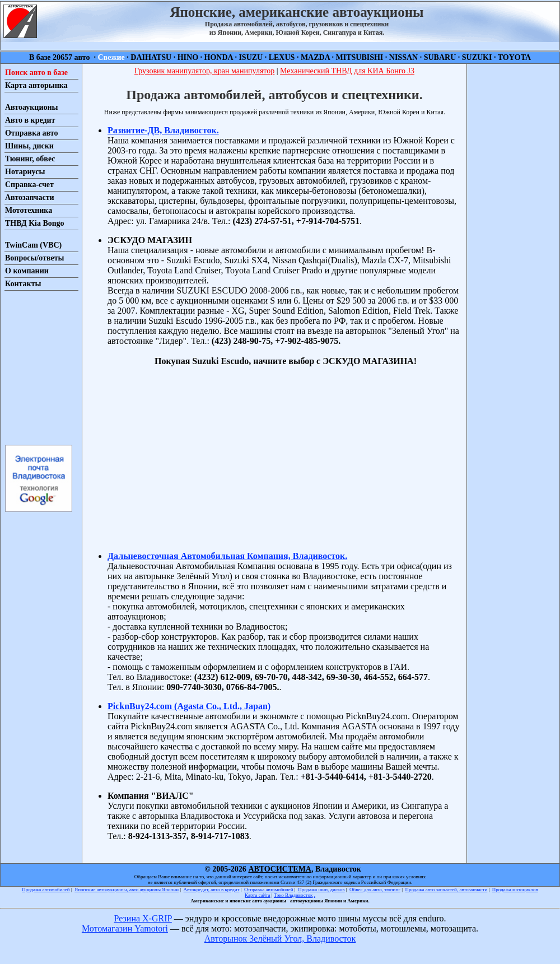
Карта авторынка (36, 85)
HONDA (219, 57)
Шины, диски (29, 146)
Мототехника (29, 210)
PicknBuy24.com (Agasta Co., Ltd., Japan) (189, 706)
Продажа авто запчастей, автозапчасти (447, 890)
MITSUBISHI (360, 57)
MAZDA (315, 57)
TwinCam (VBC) (33, 245)
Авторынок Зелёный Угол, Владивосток (280, 939)
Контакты (23, 284)
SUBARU (440, 57)
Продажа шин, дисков (321, 890)
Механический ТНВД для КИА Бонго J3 (347, 71)
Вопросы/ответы (35, 258)
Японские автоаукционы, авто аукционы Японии (127, 890)
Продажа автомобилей (46, 890)
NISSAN (403, 57)
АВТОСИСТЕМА (280, 869)
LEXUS (282, 57)
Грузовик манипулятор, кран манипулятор (204, 71)
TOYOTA (514, 57)
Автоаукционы (32, 107)
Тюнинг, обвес (30, 159)
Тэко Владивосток (293, 895)
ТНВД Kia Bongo (35, 223)
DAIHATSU (151, 57)
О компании (27, 271)
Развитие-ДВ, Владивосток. (163, 130)
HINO (188, 57)
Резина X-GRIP (143, 918)
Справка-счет (29, 185)
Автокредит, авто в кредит (212, 890)
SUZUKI (477, 57)
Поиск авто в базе (36, 73)
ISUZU (251, 57)
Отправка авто (31, 133)
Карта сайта (258, 895)
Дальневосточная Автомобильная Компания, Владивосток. (227, 556)
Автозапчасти (30, 197)
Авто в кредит (30, 120)
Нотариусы (25, 172)
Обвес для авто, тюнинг (375, 890)
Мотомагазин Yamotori (125, 928)
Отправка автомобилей (269, 890)
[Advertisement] (38, 367)
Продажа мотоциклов (515, 890)
